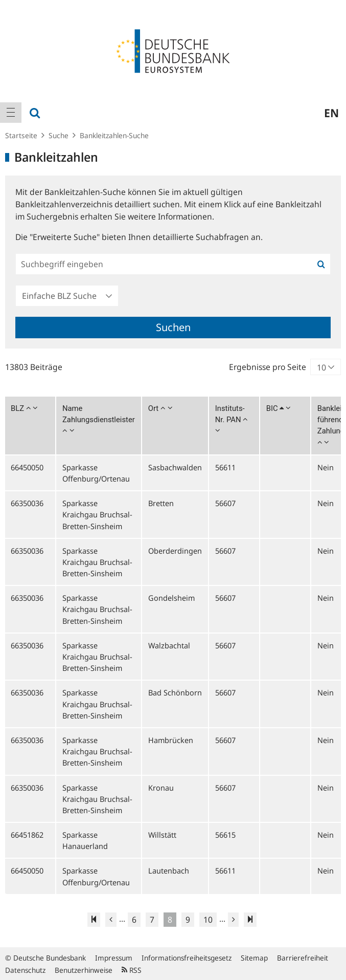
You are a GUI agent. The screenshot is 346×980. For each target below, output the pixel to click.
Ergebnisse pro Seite (268, 367)
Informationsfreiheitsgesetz (187, 958)
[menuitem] (11, 113)
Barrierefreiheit (303, 958)
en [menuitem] (331, 113)
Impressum (114, 958)
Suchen (173, 327)
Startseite (21, 135)
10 (208, 920)
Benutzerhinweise (84, 970)
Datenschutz (25, 970)
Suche (59, 135)
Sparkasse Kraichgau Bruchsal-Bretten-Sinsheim (97, 514)
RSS (132, 970)
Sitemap (254, 958)
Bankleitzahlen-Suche (114, 135)
